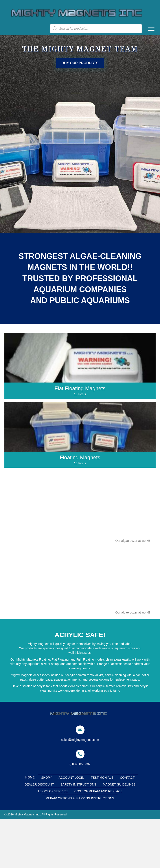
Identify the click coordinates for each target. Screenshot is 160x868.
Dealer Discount (39, 784)
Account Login (71, 778)
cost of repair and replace (98, 791)
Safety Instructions (78, 784)
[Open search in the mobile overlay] (96, 29)
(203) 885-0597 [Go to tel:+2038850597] (80, 764)
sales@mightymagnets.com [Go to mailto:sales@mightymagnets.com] (80, 740)
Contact (127, 778)
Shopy (47, 778)
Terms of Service (52, 791)
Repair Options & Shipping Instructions (80, 798)
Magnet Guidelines (119, 784)
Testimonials (102, 778)
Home (30, 777)
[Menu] (151, 29)
